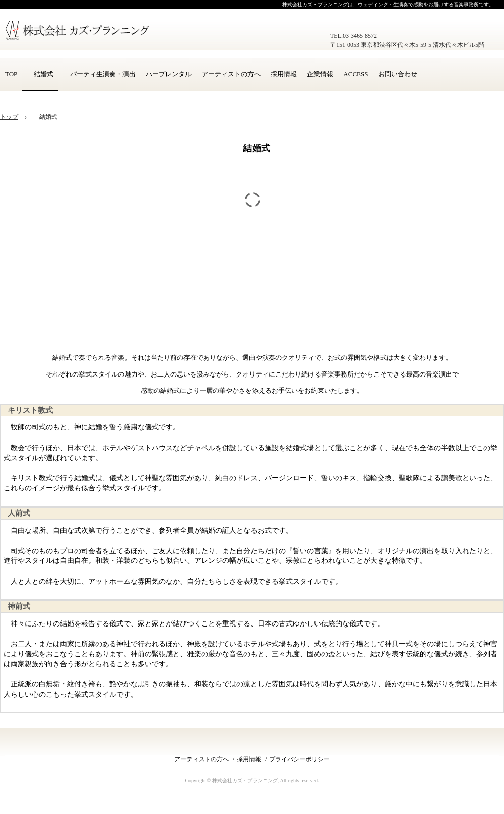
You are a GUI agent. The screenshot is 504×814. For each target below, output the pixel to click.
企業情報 (320, 74)
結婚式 (40, 74)
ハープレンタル (169, 74)
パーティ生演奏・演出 (100, 74)
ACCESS (356, 74)
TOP (11, 74)
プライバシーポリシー (299, 759)
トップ (9, 117)
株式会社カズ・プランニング (83, 35)
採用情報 (284, 74)
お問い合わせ (398, 74)
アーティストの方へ (231, 74)
